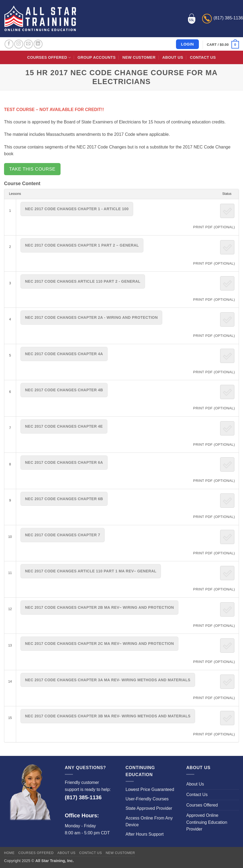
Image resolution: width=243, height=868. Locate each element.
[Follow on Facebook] (9, 44)
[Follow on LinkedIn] (38, 44)
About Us (173, 57)
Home (9, 853)
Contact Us (203, 57)
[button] (223, 45)
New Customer (139, 57)
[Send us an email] (28, 44)
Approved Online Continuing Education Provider (207, 822)
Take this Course (32, 169)
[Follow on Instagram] (19, 44)
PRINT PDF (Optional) (214, 227)
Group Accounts (97, 57)
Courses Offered (49, 58)
